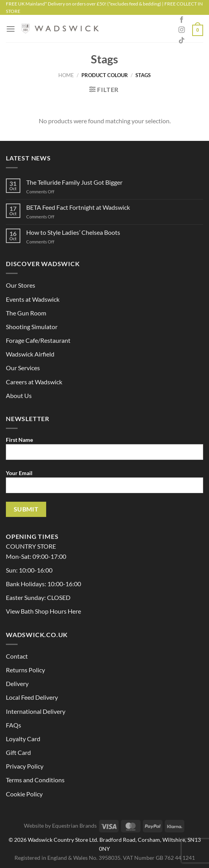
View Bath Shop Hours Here (43, 611)
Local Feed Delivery (32, 697)
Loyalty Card (23, 739)
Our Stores (21, 285)
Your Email (104, 484)
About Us (19, 395)
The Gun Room (26, 313)
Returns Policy (25, 670)
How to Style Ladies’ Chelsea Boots (73, 232)
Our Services (23, 368)
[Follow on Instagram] (182, 30)
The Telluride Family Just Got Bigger (74, 182)
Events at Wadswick (33, 299)
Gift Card (18, 752)
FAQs (14, 725)
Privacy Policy (25, 766)
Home (66, 75)
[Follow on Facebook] (182, 20)
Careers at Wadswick (34, 382)
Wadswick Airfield (30, 354)
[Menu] (11, 29)
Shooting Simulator (32, 327)
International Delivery (36, 711)
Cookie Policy (24, 794)
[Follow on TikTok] (182, 41)
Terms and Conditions (35, 780)
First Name (104, 451)
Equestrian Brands (74, 826)
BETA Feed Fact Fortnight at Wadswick (78, 207)
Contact (17, 656)
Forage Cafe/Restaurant (38, 340)
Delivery (17, 683)
